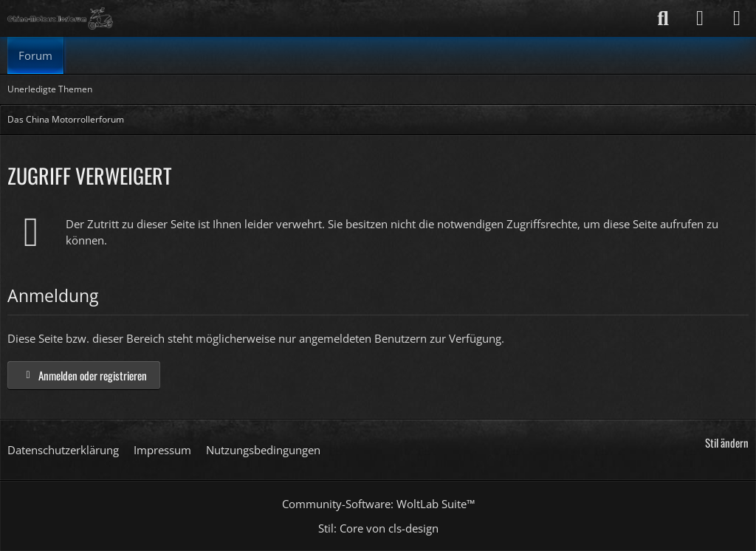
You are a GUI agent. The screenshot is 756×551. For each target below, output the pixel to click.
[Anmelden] (700, 18)
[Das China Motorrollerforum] (60, 18)
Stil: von (378, 528)
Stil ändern (727, 442)
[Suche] (663, 18)
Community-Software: (378, 504)
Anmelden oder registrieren (84, 375)
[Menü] (737, 18)
